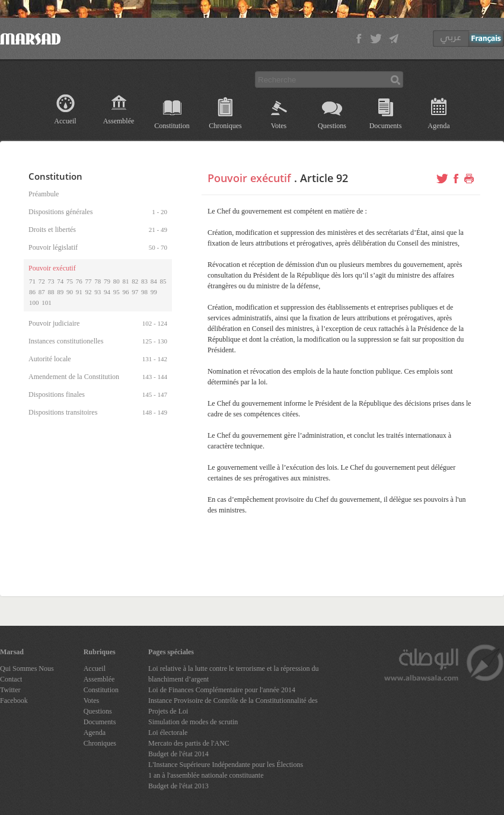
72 (42, 281)
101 (47, 303)
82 (135, 281)
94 (107, 292)
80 (117, 281)
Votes (279, 126)
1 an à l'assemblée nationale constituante (206, 775)
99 (154, 292)
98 (144, 292)
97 (135, 292)
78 (98, 281)
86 (32, 292)
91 (79, 292)
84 (154, 281)
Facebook (14, 701)
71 (32, 281)
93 (98, 292)
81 (126, 281)
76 (79, 281)
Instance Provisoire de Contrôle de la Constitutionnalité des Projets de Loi (233, 706)
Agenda (438, 126)
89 (60, 292)
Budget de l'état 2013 (178, 786)
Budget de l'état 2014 (178, 754)
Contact (11, 679)
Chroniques (225, 126)
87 (42, 292)
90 (70, 292)
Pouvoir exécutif (249, 178)
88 (51, 292)
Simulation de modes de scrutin (193, 722)
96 (126, 292)
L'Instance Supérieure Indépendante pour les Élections (226, 765)
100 (34, 303)
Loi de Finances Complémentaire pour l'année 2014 (222, 690)
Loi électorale (168, 733)
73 (51, 281)
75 (70, 281)
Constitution (172, 126)
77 (89, 281)
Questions (332, 126)
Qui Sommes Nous (27, 668)
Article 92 (324, 178)
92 (89, 292)
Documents (386, 126)
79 (107, 281)
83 (144, 281)
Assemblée (119, 121)
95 (117, 292)
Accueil (65, 121)
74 (60, 281)
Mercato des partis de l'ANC (189, 743)
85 (163, 281)
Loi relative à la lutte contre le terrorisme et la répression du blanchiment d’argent (234, 674)
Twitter (10, 690)
